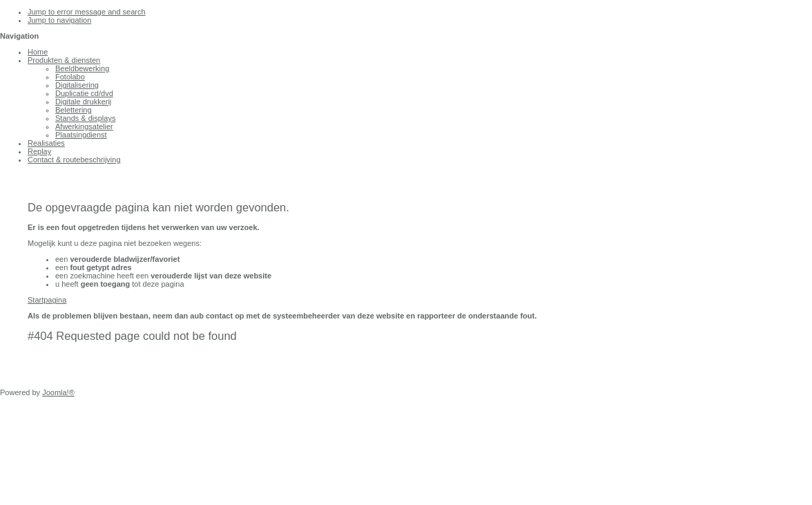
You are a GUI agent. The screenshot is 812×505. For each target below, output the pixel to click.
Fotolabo (70, 77)
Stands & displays (85, 118)
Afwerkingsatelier (84, 126)
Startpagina (47, 300)
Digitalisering (77, 85)
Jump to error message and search (87, 12)
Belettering (74, 110)
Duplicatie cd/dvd (84, 93)
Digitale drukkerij (83, 102)
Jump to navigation (59, 20)
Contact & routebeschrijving (74, 160)
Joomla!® (58, 392)
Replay (39, 151)
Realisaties (46, 143)
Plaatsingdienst (81, 135)
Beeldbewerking (82, 68)
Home (38, 52)
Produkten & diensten (64, 60)
